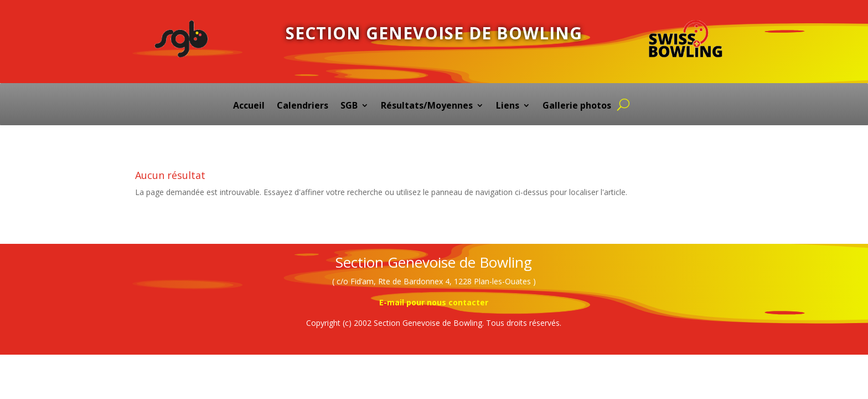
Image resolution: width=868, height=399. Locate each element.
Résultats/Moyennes (427, 106)
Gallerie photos (577, 106)
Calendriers (303, 106)
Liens (508, 106)
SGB (349, 106)
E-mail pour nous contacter (434, 302)
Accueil (249, 106)
